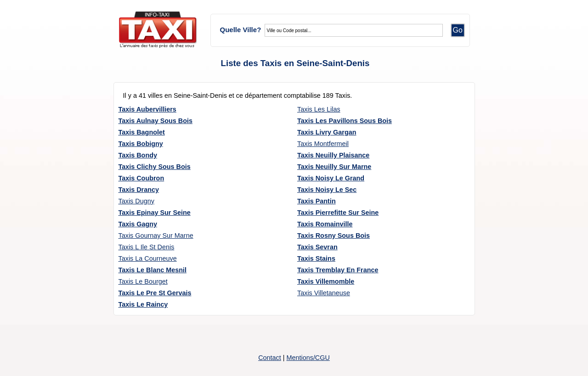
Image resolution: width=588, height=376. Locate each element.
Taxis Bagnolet (142, 132)
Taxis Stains (316, 258)
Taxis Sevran (317, 247)
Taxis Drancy (139, 190)
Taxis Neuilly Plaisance (333, 155)
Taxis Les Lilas (319, 109)
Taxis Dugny (136, 201)
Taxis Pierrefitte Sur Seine (338, 213)
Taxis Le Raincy (143, 304)
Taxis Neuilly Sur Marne (334, 167)
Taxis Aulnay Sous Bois (156, 121)
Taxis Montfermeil (323, 144)
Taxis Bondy (138, 155)
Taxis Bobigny (141, 144)
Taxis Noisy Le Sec (327, 190)
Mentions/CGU (308, 358)
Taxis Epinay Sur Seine (155, 213)
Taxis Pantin (317, 201)
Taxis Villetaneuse (324, 293)
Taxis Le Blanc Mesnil (153, 270)
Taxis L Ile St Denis (147, 247)
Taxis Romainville (325, 224)
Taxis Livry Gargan (327, 132)
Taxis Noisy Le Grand (331, 178)
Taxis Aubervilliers (147, 109)
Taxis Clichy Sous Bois (155, 167)
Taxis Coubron (141, 178)
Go (458, 30)
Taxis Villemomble (326, 281)
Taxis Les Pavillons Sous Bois (345, 121)
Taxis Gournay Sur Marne (156, 236)
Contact (270, 358)
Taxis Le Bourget (143, 281)
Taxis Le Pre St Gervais (155, 293)
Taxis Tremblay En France (338, 270)
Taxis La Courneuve (148, 258)
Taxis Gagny (138, 224)
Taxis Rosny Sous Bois (334, 236)
